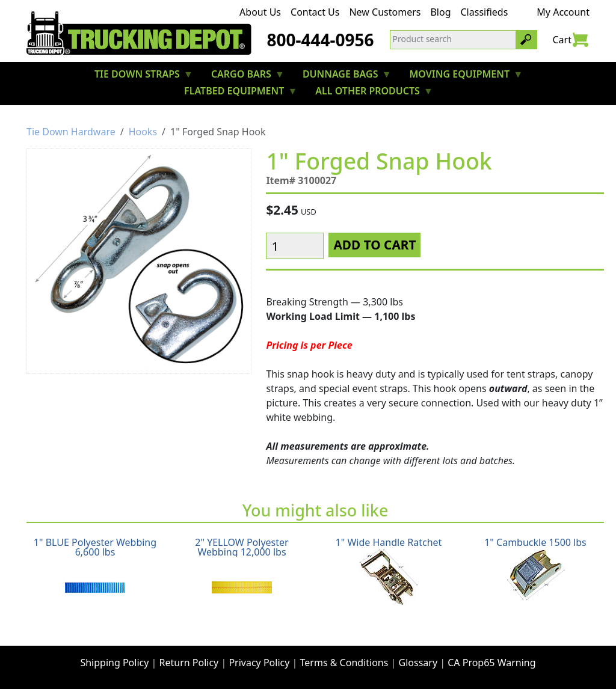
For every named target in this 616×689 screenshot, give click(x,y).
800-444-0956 (320, 40)
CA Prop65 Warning (491, 663)
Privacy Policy (259, 663)
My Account (563, 12)
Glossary (418, 663)
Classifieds (485, 12)
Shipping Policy (114, 663)
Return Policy (189, 663)
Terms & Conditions (344, 663)
